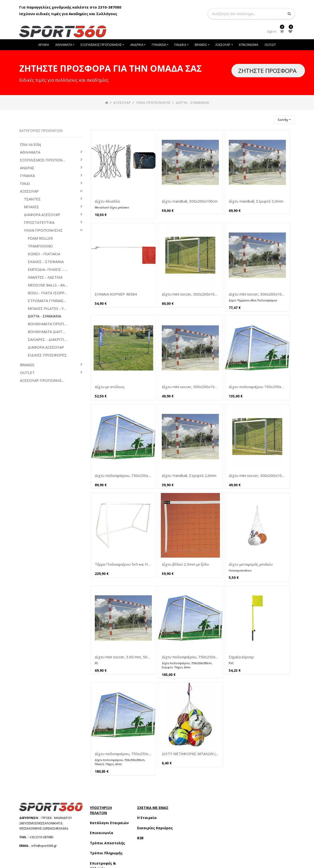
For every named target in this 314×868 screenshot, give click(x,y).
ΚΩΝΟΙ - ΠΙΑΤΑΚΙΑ (44, 254)
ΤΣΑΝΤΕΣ (32, 199)
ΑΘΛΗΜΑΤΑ (30, 152)
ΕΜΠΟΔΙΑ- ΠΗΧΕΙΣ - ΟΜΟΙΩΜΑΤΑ (50, 270)
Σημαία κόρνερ (241, 657)
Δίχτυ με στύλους (110, 387)
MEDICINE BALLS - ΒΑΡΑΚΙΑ (50, 285)
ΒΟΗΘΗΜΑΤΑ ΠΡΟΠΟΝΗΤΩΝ (50, 324)
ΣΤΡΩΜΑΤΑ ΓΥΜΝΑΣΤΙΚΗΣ (50, 301)
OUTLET (27, 373)
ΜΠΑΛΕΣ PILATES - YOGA (50, 309)
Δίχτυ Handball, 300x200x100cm (190, 201)
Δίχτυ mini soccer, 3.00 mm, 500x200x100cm (123, 657)
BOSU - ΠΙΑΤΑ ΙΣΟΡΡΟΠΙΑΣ (50, 293)
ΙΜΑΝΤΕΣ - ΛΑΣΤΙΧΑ (45, 277)
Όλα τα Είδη (30, 144)
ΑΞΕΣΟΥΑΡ (29, 191)
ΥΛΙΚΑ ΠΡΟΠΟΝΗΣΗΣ (43, 230)
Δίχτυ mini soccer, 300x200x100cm (257, 294)
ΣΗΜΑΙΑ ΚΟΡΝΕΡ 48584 (116, 294)
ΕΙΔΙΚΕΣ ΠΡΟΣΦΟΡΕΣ (47, 355)
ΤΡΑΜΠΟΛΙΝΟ (40, 246)
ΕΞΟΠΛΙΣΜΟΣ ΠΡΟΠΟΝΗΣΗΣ (45, 160)
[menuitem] (44, 45)
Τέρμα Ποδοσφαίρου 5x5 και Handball (123, 564)
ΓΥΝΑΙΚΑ (27, 176)
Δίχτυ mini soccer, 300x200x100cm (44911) (190, 294)
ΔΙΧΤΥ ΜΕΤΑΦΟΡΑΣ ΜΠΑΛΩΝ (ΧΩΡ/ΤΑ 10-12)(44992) (190, 754)
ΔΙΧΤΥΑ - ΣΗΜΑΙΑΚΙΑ (44, 316)
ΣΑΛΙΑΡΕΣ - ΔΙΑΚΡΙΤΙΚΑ (48, 340)
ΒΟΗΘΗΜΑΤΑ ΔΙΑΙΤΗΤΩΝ (50, 332)
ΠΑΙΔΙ (25, 183)
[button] (284, 120)
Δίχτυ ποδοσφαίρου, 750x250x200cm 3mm (190, 657)
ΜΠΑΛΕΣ (31, 207)
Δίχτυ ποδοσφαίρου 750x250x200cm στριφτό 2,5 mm (257, 387)
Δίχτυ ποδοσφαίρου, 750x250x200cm (123, 475)
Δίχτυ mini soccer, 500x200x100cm (190, 387)
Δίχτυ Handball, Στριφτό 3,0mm (256, 201)
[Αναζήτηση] (268, 118)
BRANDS (27, 365)
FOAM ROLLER (40, 238)
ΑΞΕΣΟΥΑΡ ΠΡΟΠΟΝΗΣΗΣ (44, 380)
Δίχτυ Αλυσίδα (107, 201)
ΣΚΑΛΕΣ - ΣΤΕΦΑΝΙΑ (46, 262)
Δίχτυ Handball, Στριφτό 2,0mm (189, 475)
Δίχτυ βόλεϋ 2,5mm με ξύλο (185, 564)
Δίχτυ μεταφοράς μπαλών (251, 564)
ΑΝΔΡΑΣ (27, 168)
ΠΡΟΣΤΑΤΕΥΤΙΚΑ (39, 222)
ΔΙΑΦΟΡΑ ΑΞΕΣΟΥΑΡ (42, 215)
